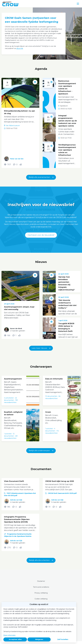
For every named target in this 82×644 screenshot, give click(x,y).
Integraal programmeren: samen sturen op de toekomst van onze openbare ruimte (68, 121)
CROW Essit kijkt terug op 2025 (60, 481)
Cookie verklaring (41, 599)
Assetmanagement (13, 379)
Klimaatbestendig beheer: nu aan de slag (19, 112)
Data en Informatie (54, 379)
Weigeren (39, 639)
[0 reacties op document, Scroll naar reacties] (15, 507)
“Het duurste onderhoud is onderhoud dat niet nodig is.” (67, 304)
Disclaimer (41, 581)
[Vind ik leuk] (21, 165)
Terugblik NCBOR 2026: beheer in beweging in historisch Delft (66, 327)
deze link (20, 48)
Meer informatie (9, 635)
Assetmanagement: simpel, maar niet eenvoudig (19, 308)
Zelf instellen (63, 639)
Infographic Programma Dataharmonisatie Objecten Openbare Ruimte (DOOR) (17, 519)
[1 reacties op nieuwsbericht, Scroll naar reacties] (14, 335)
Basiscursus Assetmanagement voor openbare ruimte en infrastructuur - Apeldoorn (67, 87)
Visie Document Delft (14, 481)
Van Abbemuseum (13, 126)
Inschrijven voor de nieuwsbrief (41, 235)
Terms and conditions (41, 587)
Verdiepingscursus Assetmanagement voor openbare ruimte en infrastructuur (67, 150)
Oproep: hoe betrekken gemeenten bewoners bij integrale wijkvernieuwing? (66, 283)
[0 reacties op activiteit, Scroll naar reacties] (15, 165)
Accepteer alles (15, 639)
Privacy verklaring (41, 593)
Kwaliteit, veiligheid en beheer (13, 413)
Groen (48, 412)
